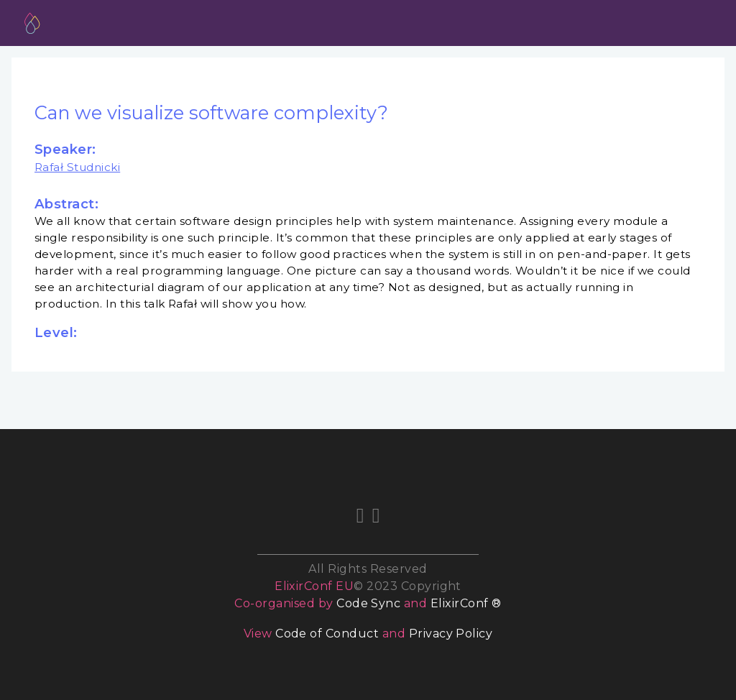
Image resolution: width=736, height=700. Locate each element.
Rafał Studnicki (77, 167)
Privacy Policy (451, 634)
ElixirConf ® (466, 603)
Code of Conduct (327, 634)
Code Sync (368, 603)
